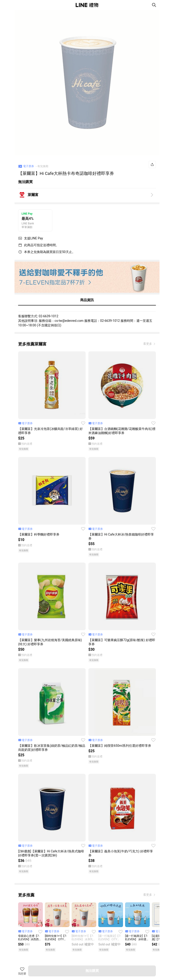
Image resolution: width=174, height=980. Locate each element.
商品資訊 (87, 300)
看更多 (148, 344)
